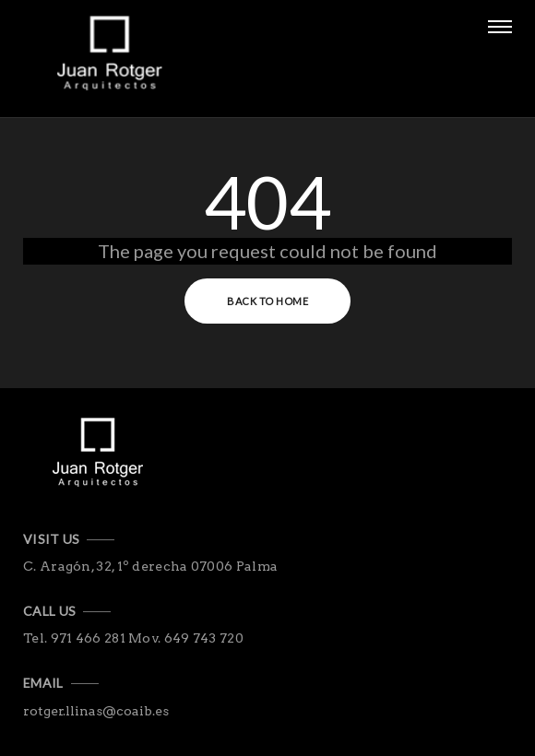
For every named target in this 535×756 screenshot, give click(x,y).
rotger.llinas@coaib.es (96, 711)
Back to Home (267, 301)
